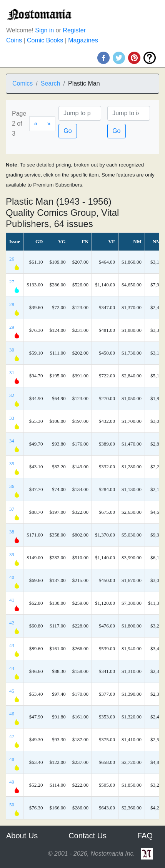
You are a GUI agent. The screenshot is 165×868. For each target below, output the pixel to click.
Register (74, 30)
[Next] (49, 124)
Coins (14, 40)
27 (12, 282)
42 (12, 623)
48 (12, 759)
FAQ (145, 836)
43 (12, 645)
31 (12, 373)
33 (12, 418)
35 (12, 463)
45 (12, 691)
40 (12, 577)
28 (12, 304)
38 (12, 532)
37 (12, 509)
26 (12, 259)
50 (12, 805)
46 (12, 714)
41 (12, 600)
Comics (22, 83)
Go (67, 131)
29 (12, 327)
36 (12, 486)
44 (12, 668)
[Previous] (36, 124)
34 (12, 441)
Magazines (83, 40)
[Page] (80, 113)
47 (12, 736)
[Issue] (129, 113)
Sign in (44, 30)
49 (12, 782)
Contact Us (87, 836)
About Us (22, 836)
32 (12, 395)
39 (12, 554)
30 (12, 350)
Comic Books (45, 40)
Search (51, 83)
